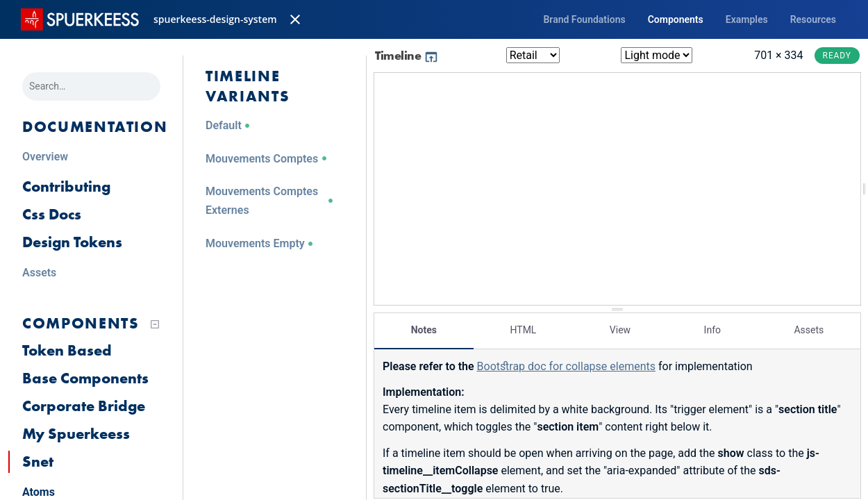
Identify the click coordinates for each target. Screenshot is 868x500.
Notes (424, 330)
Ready (837, 56)
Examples (747, 19)
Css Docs (52, 214)
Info (712, 330)
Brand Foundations (584, 19)
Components (676, 19)
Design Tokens (72, 242)
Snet (38, 461)
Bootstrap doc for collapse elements (566, 366)
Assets (809, 330)
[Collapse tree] (155, 324)
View (620, 330)
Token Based (67, 350)
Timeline (407, 55)
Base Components (85, 378)
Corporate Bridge (84, 406)
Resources (813, 19)
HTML (523, 330)
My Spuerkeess (76, 434)
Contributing (66, 186)
